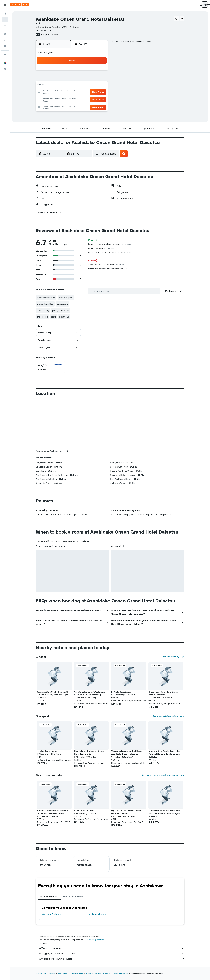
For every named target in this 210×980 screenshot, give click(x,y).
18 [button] (72, 92)
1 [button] (100, 71)
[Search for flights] (5, 13)
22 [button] (100, 92)
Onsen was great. (101, 248)
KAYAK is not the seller (112, 948)
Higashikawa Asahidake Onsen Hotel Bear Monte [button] (163, 693)
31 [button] (65, 106)
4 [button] (72, 78)
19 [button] (79, 92)
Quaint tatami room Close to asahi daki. (110, 252)
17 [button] (65, 92)
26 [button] (79, 99)
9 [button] (58, 85)
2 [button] (58, 78)
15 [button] (100, 85)
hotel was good (66, 298)
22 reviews (53, 34)
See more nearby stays (174, 656)
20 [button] (86, 92)
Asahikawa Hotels (121, 974)
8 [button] (100, 78)
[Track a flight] (5, 40)
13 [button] (86, 85)
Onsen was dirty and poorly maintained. (111, 269)
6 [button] (86, 78)
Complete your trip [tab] (49, 896)
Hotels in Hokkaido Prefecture (98, 974)
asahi (53, 317)
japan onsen (62, 304)
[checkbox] (50, 367)
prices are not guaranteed (94, 940)
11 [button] (72, 85)
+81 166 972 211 (43, 30)
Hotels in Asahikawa (97, 914)
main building (43, 310)
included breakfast (45, 304)
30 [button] (58, 106)
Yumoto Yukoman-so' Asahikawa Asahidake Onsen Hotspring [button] (89, 693)
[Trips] (5, 55)
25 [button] (72, 99)
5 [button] (79, 78)
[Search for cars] (5, 26)
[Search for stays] (5, 20)
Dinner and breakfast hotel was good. (110, 244)
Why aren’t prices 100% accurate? (112, 959)
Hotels (52, 974)
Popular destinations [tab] (73, 896)
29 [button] (100, 99)
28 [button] (93, 99)
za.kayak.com (41, 974)
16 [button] (58, 92)
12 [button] (79, 85)
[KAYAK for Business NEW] (5, 46)
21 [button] (93, 92)
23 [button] (58, 99)
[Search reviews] (127, 291)
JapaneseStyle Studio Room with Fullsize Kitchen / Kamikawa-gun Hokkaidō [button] (53, 695)
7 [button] (93, 78)
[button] (5, 5)
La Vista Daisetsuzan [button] (121, 692)
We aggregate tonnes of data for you (112, 953)
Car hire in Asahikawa (52, 914)
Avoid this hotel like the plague (107, 265)
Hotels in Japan (77, 974)
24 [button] (65, 99)
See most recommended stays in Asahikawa (163, 775)
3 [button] (65, 78)
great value (64, 317)
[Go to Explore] (5, 34)
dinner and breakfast (46, 298)
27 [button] (86, 99)
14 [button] (93, 85)
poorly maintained (60, 310)
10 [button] (65, 85)
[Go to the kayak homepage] (20, 5)
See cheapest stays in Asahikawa (169, 716)
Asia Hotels (63, 974)
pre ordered (42, 317)
